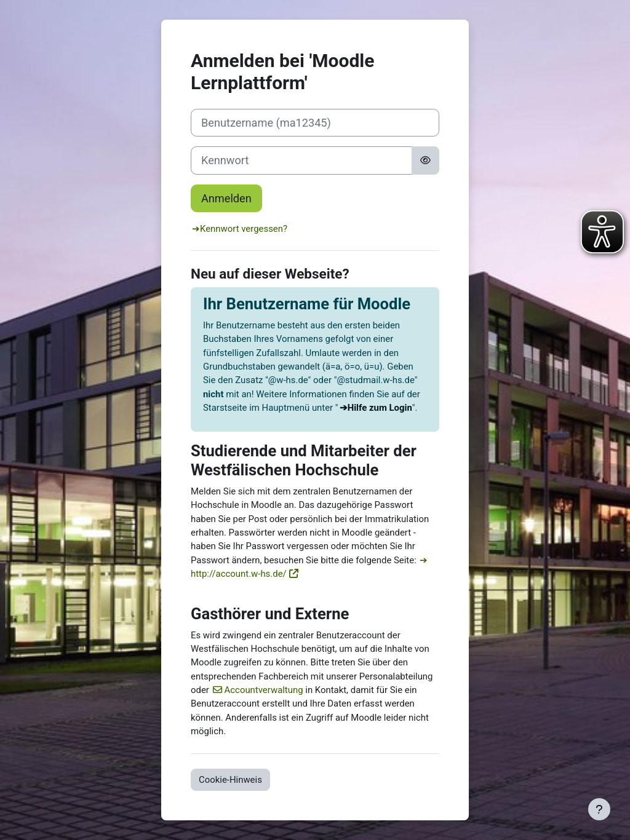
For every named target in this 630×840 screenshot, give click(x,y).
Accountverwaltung (264, 690)
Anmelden (226, 198)
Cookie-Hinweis (230, 780)
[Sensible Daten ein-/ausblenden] (425, 160)
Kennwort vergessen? (244, 229)
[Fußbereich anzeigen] (599, 809)
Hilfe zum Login (380, 408)
